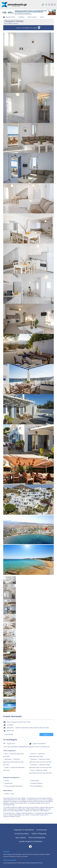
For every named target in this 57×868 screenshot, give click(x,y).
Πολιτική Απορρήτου (37, 837)
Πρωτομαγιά (24, 856)
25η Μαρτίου (12, 856)
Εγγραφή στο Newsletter (24, 830)
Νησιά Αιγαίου (32, 17)
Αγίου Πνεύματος (8, 854)
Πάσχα (18, 856)
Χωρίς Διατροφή (8, 863)
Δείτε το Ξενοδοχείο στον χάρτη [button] (29, 28)
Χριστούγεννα (26, 854)
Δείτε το (46, 734)
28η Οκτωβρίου (18, 854)
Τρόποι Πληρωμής (39, 833)
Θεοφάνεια (42, 854)
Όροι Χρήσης (21, 837)
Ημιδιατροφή (21, 863)
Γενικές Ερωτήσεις (22, 833)
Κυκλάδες (21, 17)
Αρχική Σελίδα (9, 17)
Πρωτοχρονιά (34, 854)
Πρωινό (15, 863)
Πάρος (42, 17)
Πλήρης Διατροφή (31, 863)
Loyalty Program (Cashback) (30, 841)
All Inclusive (39, 863)
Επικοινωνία (42, 830)
